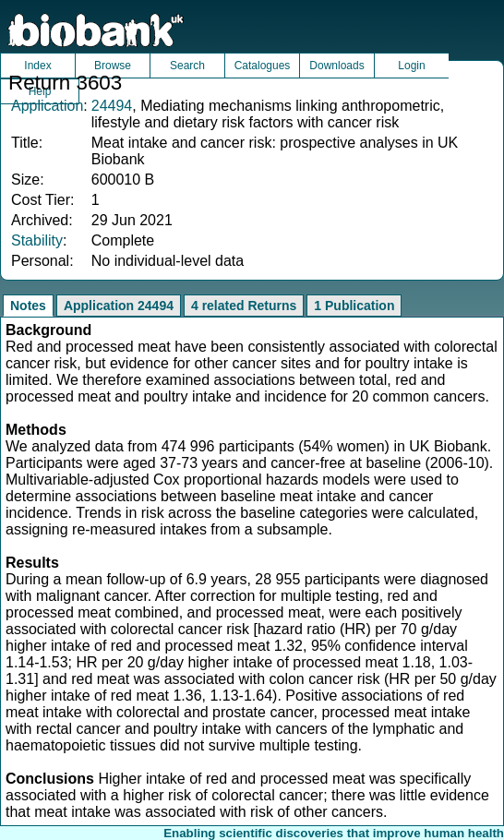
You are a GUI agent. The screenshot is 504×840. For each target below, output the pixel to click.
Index (37, 66)
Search (187, 66)
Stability (37, 240)
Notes (28, 306)
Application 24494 (119, 306)
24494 (112, 106)
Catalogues (263, 66)
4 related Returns (244, 306)
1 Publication (354, 306)
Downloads (336, 66)
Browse (113, 66)
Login (411, 66)
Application (47, 106)
